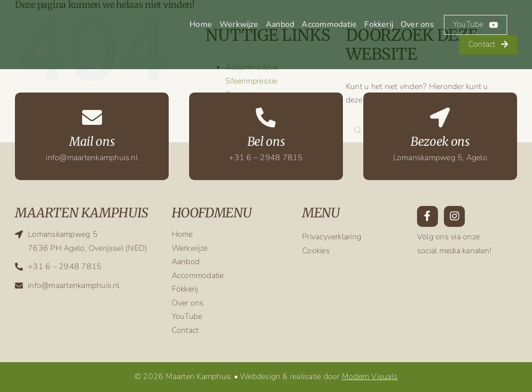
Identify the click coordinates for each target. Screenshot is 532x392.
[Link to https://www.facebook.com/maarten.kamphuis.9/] (427, 216)
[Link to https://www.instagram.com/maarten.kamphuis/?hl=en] (454, 216)
